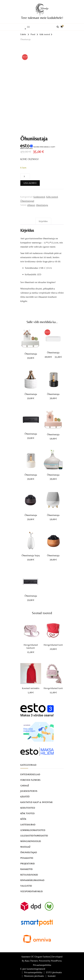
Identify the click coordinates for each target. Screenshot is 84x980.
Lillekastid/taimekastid (34, 836)
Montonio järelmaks (34, 976)
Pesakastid (27, 858)
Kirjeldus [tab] (43, 221)
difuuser (31, 205)
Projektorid (28, 864)
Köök (23, 819)
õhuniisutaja (42, 205)
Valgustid (26, 886)
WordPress (56, 961)
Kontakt (52, 976)
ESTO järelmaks (54, 972)
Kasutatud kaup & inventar (36, 802)
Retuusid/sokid (29, 875)
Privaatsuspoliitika (42, 965)
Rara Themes (31, 961)
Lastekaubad (28, 825)
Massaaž (25, 847)
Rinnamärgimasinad (32, 880)
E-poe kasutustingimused (33, 969)
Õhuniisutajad (27, 201)
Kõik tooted (52, 197)
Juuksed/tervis (29, 791)
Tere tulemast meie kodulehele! (42, 18)
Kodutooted (39, 197)
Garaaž (25, 786)
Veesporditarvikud (32, 891)
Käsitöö (25, 797)
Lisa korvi (30, 183)
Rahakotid (26, 869)
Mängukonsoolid (31, 841)
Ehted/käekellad (30, 774)
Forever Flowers (30, 780)
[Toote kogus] (25, 176)
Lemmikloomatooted (33, 830)
